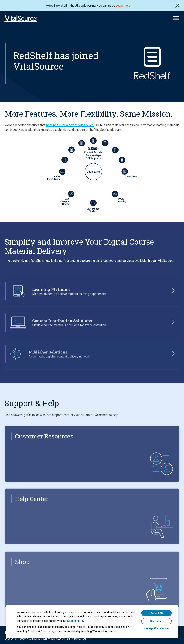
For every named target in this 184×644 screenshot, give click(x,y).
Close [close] (177, 6)
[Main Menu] (176, 18)
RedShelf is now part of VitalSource (70, 125)
